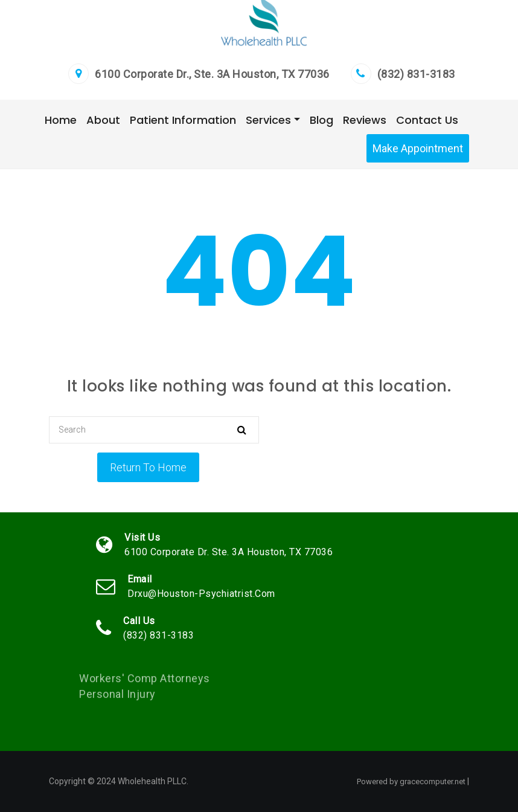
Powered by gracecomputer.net (411, 781)
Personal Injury (117, 698)
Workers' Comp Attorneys (145, 682)
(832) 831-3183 (416, 74)
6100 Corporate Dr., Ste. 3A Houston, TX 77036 (212, 74)
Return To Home (148, 467)
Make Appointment (418, 148)
